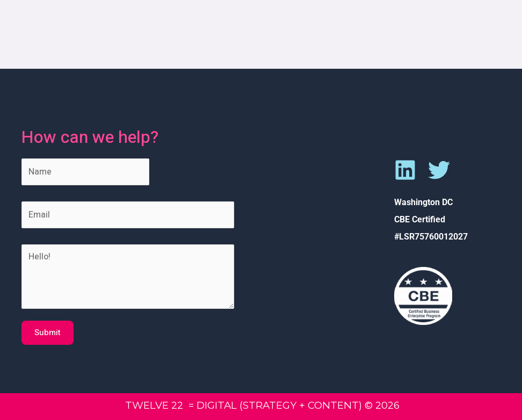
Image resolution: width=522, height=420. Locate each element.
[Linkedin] (405, 170)
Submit (48, 332)
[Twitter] (439, 170)
